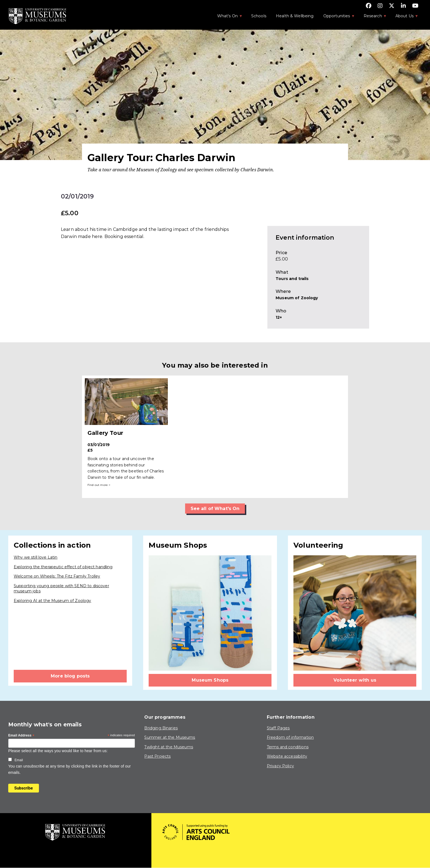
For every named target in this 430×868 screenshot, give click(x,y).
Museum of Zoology (297, 298)
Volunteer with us (355, 680)
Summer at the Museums (170, 737)
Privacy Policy (280, 766)
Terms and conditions (288, 747)
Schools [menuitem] (259, 16)
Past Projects (157, 756)
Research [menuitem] (372, 18)
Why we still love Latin (36, 557)
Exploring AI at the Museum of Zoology (53, 601)
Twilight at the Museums (169, 747)
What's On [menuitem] (227, 18)
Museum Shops (210, 680)
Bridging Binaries (161, 728)
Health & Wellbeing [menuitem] (295, 16)
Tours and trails (292, 279)
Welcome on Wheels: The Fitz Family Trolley (57, 576)
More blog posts (70, 676)
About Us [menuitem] (404, 18)
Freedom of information (290, 737)
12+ (279, 317)
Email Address (21, 736)
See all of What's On (215, 509)
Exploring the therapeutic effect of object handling (63, 567)
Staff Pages (278, 728)
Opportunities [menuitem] (336, 18)
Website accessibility (287, 756)
